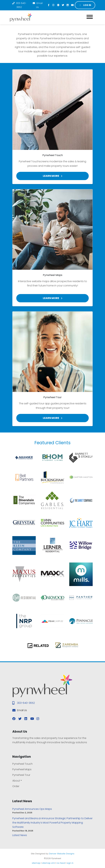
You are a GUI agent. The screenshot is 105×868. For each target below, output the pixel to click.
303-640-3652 (19, 5)
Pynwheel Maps (22, 769)
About (16, 781)
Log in (85, 5)
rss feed (61, 863)
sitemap (36, 863)
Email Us (37, 5)
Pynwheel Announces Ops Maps (32, 809)
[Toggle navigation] (90, 17)
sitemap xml (48, 863)
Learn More (53, 176)
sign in (70, 863)
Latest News (20, 835)
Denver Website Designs (62, 854)
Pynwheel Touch (22, 764)
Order (16, 786)
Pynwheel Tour (21, 775)
